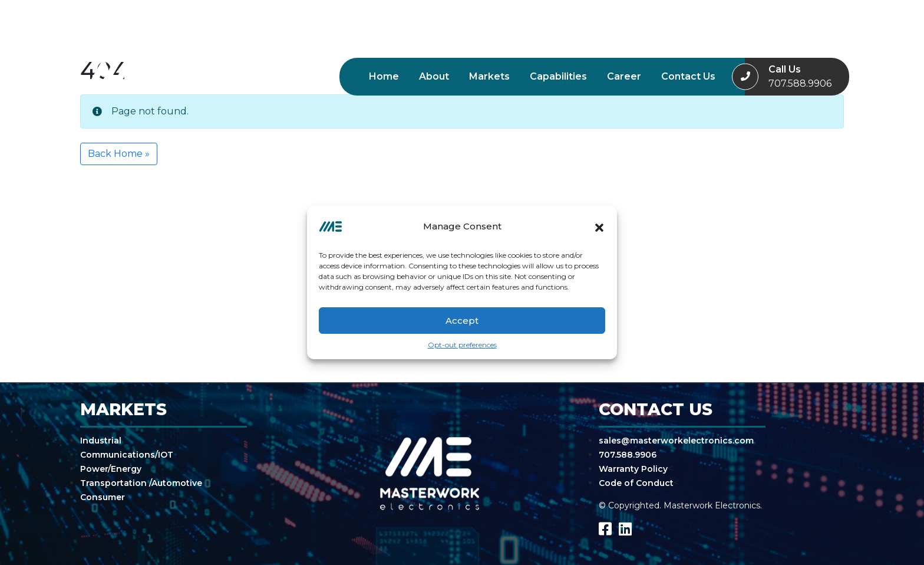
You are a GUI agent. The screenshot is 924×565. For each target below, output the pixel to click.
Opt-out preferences (462, 345)
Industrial (101, 441)
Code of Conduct (636, 483)
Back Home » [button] (119, 154)
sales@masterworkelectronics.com (676, 441)
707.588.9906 (628, 455)
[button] (599, 226)
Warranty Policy (633, 469)
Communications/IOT (127, 455)
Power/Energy (111, 469)
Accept (462, 321)
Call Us (800, 77)
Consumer (103, 497)
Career (624, 76)
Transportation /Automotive (141, 483)
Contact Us (688, 76)
